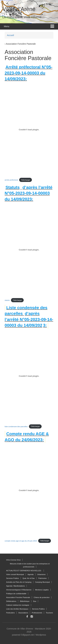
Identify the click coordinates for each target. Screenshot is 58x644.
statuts (7, 300)
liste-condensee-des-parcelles (16, 426)
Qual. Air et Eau (29, 578)
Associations (23, 613)
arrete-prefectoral (11, 180)
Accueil (10, 35)
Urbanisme (41, 574)
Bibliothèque (25, 601)
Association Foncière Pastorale (18, 597)
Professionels (37, 613)
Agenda (31, 574)
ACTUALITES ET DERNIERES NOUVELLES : (24, 571)
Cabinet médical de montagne (18, 605)
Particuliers (10, 613)
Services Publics (13, 578)
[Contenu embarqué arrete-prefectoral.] (29, 130)
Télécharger (26, 180)
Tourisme (49, 613)
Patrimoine (42, 578)
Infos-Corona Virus (13, 560)
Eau (35, 601)
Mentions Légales (42, 590)
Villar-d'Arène (19, 9)
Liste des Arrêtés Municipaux (17, 609)
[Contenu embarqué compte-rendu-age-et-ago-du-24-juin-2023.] (29, 490)
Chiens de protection (42, 597)
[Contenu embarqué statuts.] (29, 250)
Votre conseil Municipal (15, 574)
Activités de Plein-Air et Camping (19, 582)
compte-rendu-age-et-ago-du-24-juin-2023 (21, 541)
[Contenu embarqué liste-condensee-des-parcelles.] (29, 376)
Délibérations (11, 601)
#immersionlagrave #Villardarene (19, 590)
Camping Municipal (42, 582)
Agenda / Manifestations (15, 586)
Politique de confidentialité (16, 594)
